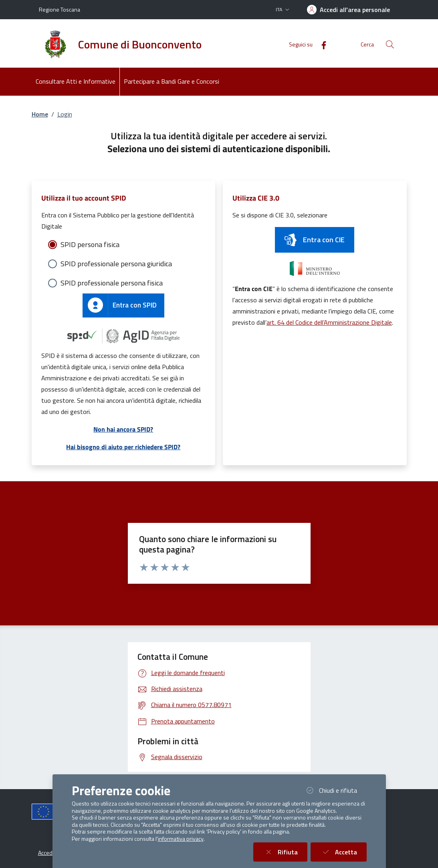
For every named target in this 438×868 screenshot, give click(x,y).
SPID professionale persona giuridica (116, 264)
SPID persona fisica (90, 244)
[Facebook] (321, 44)
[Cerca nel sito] (390, 44)
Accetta (343, 852)
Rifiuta (285, 852)
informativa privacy (181, 839)
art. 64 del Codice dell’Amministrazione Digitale (329, 322)
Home (40, 114)
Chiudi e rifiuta (335, 790)
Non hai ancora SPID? (123, 429)
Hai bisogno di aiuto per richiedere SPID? (123, 447)
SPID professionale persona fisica (112, 283)
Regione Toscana (60, 9)
